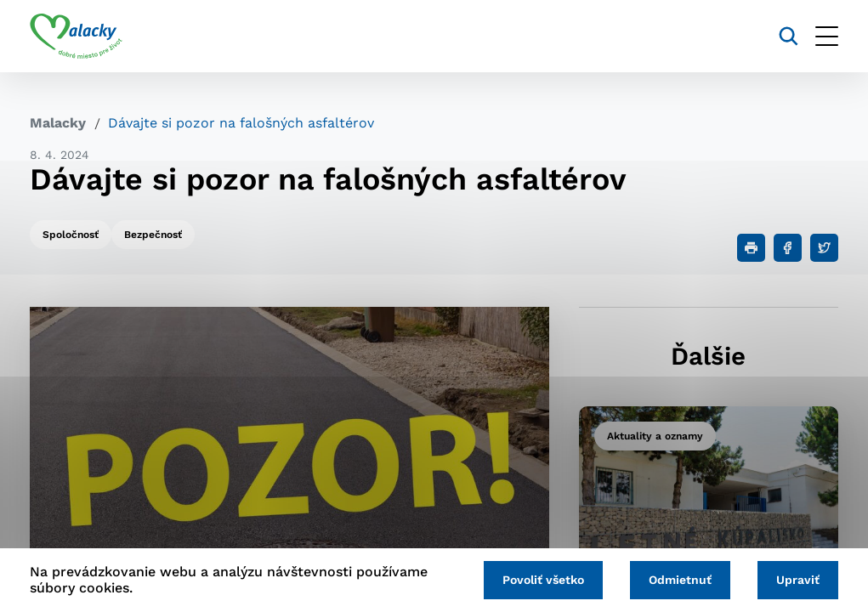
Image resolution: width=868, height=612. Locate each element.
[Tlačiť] (751, 248)
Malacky (58, 123)
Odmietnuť (680, 580)
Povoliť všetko (543, 580)
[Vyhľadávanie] (789, 36)
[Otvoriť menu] (827, 36)
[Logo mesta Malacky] (76, 37)
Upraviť (798, 580)
